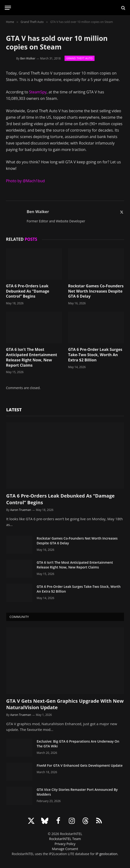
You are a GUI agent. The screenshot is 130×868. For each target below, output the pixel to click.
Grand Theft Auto (80, 58)
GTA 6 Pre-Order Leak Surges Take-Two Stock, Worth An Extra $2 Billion (95, 355)
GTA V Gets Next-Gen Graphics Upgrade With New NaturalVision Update (65, 704)
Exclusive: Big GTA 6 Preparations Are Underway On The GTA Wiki (78, 744)
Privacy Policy (65, 844)
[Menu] (8, 8)
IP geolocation (106, 854)
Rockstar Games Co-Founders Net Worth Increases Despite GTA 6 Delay (96, 291)
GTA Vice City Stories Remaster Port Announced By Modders (77, 792)
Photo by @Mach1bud (25, 181)
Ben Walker (28, 58)
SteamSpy (38, 92)
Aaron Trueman (21, 510)
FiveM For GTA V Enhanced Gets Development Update (80, 765)
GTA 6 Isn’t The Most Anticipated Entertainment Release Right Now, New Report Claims (32, 357)
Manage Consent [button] (65, 849)
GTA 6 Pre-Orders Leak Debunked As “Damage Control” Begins (28, 291)
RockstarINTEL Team (65, 839)
